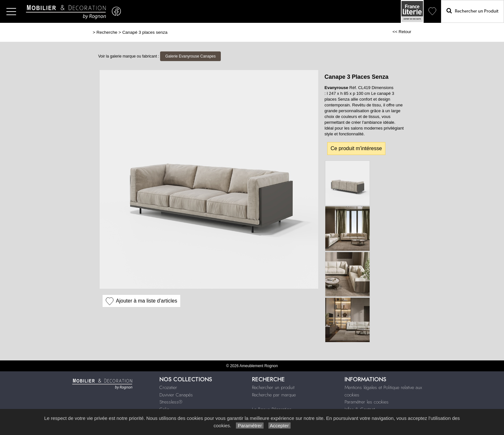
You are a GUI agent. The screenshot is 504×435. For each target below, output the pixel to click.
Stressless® (171, 402)
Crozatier (168, 387)
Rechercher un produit (273, 387)
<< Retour (402, 32)
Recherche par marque (274, 395)
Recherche (107, 32)
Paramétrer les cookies (367, 402)
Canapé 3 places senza (145, 32)
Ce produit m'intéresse (356, 148)
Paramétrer (250, 426)
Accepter (279, 426)
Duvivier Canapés (176, 395)
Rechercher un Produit (473, 11)
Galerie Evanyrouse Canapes (190, 56)
